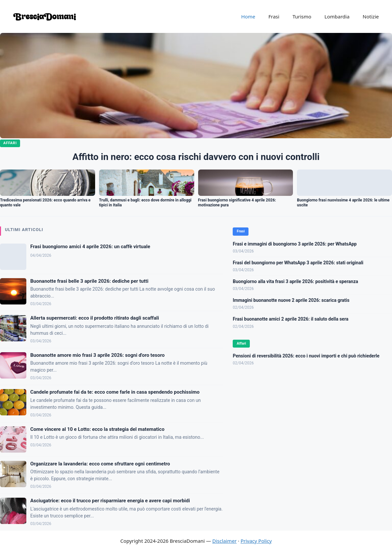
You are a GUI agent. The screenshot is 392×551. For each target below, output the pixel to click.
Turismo (302, 16)
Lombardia (337, 16)
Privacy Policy (256, 541)
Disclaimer (224, 541)
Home (248, 16)
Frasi (274, 16)
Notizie (371, 16)
